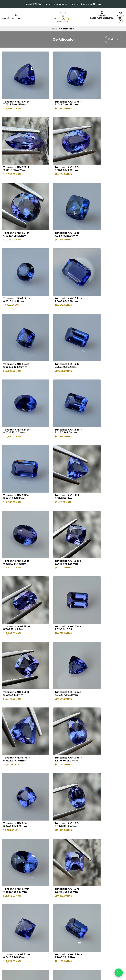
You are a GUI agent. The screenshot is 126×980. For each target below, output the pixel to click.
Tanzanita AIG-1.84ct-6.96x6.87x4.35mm (18, 379)
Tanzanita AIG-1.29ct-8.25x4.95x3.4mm (18, 265)
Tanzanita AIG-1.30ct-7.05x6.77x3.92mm (60, 436)
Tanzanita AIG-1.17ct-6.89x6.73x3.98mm (102, 436)
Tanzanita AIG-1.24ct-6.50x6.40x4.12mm (60, 151)
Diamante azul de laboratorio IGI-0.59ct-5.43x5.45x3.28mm (19, 783)
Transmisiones (57, 952)
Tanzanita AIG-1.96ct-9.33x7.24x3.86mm (102, 322)
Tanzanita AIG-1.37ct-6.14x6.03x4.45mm (60, 94)
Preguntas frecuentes (61, 937)
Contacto (54, 955)
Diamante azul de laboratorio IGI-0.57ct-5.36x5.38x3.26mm (103, 783)
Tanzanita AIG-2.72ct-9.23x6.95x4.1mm (102, 607)
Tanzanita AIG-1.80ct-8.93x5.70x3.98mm (18, 721)
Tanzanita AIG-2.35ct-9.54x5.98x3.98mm (18, 322)
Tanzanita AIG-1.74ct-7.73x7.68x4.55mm (18, 94)
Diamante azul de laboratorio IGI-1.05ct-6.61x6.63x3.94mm (19, 844)
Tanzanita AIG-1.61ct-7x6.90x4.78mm (60, 721)
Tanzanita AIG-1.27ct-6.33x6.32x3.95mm (60, 550)
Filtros (113, 39)
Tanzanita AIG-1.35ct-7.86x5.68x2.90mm (60, 208)
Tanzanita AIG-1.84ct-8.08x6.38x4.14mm (60, 664)
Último (88, 864)
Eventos (54, 941)
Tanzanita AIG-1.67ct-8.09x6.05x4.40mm (102, 493)
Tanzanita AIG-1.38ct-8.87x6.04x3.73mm (18, 493)
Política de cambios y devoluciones (21, 937)
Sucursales (55, 933)
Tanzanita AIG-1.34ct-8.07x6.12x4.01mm (60, 265)
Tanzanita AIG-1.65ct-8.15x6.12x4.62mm (60, 379)
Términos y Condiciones (16, 933)
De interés (55, 944)
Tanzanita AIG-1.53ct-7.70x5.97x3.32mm (18, 664)
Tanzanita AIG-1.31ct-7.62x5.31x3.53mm (102, 379)
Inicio (55, 29)
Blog (52, 948)
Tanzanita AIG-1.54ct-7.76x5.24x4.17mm (18, 607)
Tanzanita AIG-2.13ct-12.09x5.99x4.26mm (102, 94)
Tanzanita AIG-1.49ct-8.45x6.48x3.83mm (18, 550)
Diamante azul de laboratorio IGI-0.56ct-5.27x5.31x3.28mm (61, 783)
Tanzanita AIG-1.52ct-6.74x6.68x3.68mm (102, 550)
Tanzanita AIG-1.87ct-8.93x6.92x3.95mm (18, 151)
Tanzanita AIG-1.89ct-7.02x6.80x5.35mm (102, 151)
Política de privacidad (15, 930)
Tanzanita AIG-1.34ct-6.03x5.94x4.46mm (102, 208)
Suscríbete (109, 942)
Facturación (55, 930)
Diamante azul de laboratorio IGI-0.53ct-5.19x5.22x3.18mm (103, 723)
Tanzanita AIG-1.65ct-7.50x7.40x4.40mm (60, 607)
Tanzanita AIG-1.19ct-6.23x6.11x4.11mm (18, 208)
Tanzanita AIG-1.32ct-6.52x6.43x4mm (18, 436)
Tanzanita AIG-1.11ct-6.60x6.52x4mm (59, 322)
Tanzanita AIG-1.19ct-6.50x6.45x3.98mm (102, 664)
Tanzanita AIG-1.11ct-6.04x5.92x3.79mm (59, 493)
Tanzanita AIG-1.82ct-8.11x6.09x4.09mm (102, 265)
